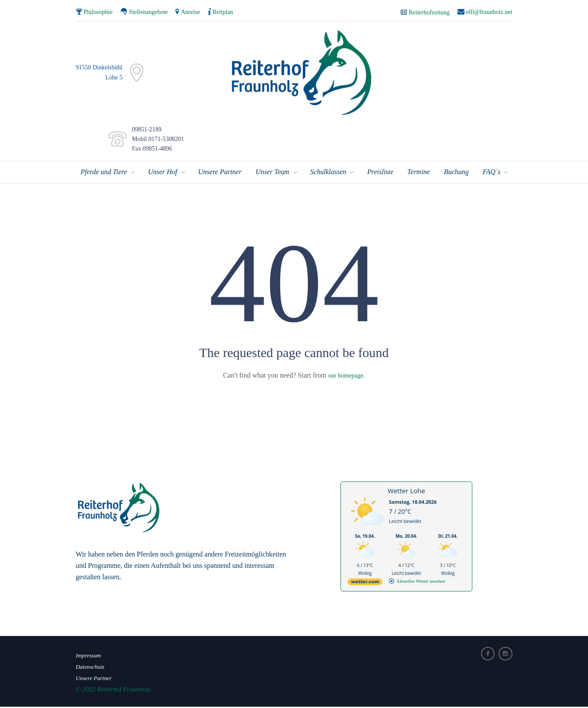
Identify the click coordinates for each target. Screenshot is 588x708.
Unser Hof (163, 173)
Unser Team (272, 173)
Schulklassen (328, 173)
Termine (419, 173)
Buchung (456, 173)
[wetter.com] (365, 585)
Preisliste (380, 173)
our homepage (346, 376)
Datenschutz (92, 668)
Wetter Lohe (406, 492)
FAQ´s (492, 173)
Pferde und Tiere (104, 173)
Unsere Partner (220, 173)
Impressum (90, 656)
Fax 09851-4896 (150, 150)
